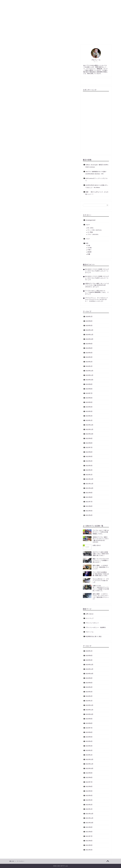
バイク (42, 2)
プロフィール (23, 2)
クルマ (34, 2)
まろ (86, 272)
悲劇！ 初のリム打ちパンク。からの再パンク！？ (97, 193)
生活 (50, 2)
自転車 (89, 252)
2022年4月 (89, 461)
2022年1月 (89, 475)
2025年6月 (89, 321)
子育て (89, 250)
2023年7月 (89, 393)
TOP (13, 2)
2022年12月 (89, 425)
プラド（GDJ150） (93, 234)
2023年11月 (89, 375)
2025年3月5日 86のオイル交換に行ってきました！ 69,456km (97, 186)
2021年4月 (89, 515)
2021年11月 (89, 484)
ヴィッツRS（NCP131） (95, 230)
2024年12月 (89, 330)
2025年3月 (89, 325)
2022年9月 (89, 438)
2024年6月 (89, 348)
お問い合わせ (72, 2)
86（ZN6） (91, 228)
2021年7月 (89, 502)
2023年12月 (89, 371)
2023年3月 (89, 411)
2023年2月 (89, 416)
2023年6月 (89, 398)
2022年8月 (89, 443)
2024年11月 (89, 335)
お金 (89, 245)
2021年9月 (89, 493)
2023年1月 (89, 420)
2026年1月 (89, 316)
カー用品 (90, 232)
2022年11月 (89, 429)
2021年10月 (89, 488)
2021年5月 (89, 511)
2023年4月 (89, 407)
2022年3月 (89, 466)
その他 (89, 248)
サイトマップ (60, 2)
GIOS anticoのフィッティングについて (97, 180)
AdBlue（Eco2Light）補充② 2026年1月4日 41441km (97, 166)
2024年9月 (89, 344)
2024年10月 (89, 339)
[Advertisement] (96, 122)
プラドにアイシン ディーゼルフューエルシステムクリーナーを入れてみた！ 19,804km (97, 299)
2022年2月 (89, 470)
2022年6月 (89, 452)
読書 (89, 254)
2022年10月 (89, 434)
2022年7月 (89, 447)
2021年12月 (89, 479)
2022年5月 (89, 456)
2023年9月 (89, 384)
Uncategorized (90, 220)
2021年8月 (89, 497)
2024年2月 (89, 362)
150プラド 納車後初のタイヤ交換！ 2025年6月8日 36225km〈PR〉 (96, 173)
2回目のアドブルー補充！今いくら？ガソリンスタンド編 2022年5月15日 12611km (97, 285)
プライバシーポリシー (92, 623)
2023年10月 (89, 380)
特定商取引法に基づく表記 (93, 636)
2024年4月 (89, 353)
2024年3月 (89, 357)
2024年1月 (89, 366)
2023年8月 (89, 389)
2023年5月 (89, 402)
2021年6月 (89, 506)
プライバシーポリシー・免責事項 (96, 627)
